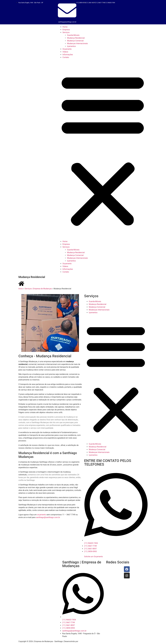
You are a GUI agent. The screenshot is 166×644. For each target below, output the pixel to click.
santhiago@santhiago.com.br (48, 517)
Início (21, 289)
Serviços (66, 32)
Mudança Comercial (75, 41)
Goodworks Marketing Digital (90, 641)
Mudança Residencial (76, 38)
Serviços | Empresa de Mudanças (38, 289)
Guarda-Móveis (73, 35)
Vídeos (65, 52)
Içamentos (71, 46)
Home (65, 27)
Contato (66, 57)
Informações (68, 55)
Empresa (66, 30)
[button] (103, 149)
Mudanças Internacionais (77, 43)
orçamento (42, 515)
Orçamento (67, 49)
